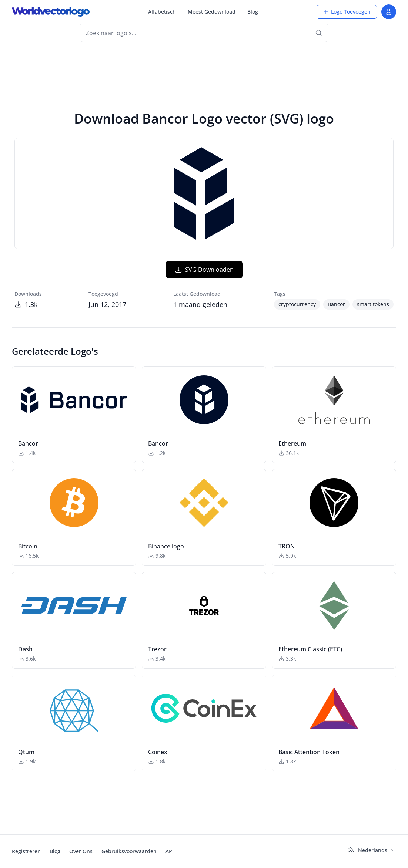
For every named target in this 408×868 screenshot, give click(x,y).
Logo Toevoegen (347, 12)
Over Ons (81, 851)
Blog (253, 12)
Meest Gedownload (212, 12)
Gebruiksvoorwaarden (129, 851)
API (170, 851)
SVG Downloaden (204, 270)
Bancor (336, 304)
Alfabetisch (162, 12)
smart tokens (373, 304)
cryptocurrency (297, 304)
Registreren (26, 851)
